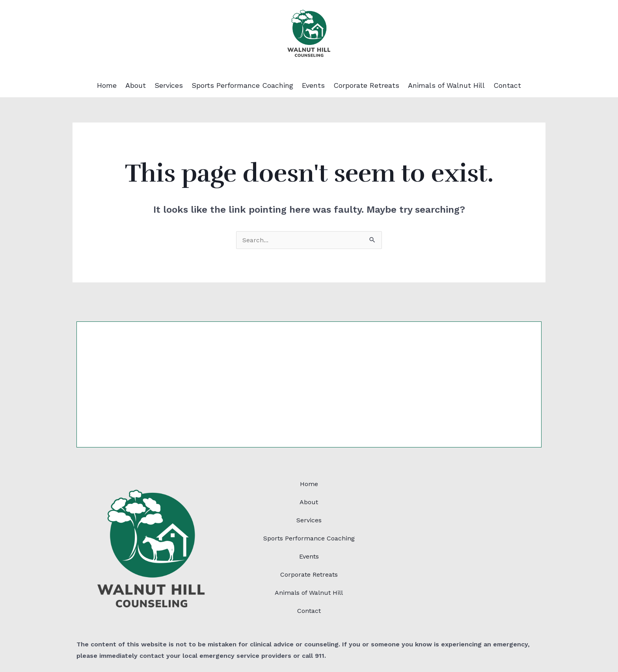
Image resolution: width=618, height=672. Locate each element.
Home (107, 85)
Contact (507, 85)
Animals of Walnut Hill (446, 85)
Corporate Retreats (366, 85)
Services (169, 85)
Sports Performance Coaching (242, 85)
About (136, 85)
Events (313, 85)
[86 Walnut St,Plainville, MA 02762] (467, 534)
